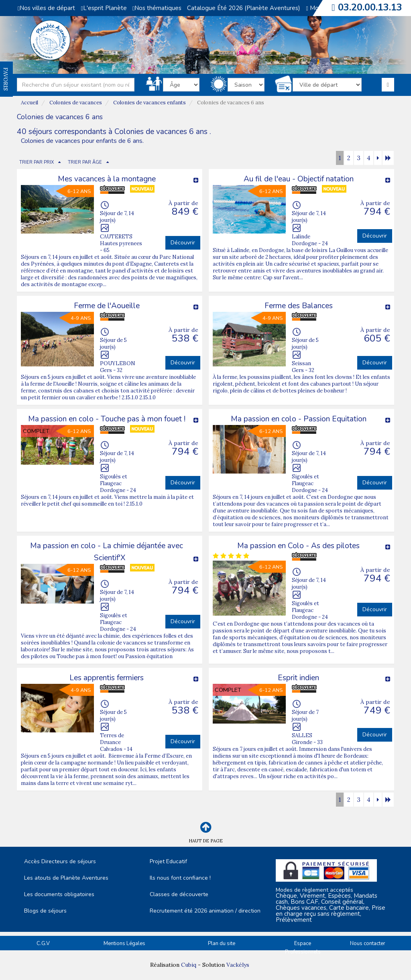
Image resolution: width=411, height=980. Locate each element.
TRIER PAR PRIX (37, 162)
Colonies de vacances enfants (150, 103)
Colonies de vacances (76, 103)
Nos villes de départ (46, 8)
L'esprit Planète (104, 8)
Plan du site (222, 943)
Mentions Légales (124, 943)
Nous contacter (368, 943)
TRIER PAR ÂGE (85, 162)
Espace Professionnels (303, 948)
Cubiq (189, 965)
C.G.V (43, 943)
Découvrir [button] (183, 243)
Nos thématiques (157, 8)
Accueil (30, 103)
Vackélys (238, 965)
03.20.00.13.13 (370, 7)
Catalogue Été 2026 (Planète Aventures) (244, 8)
